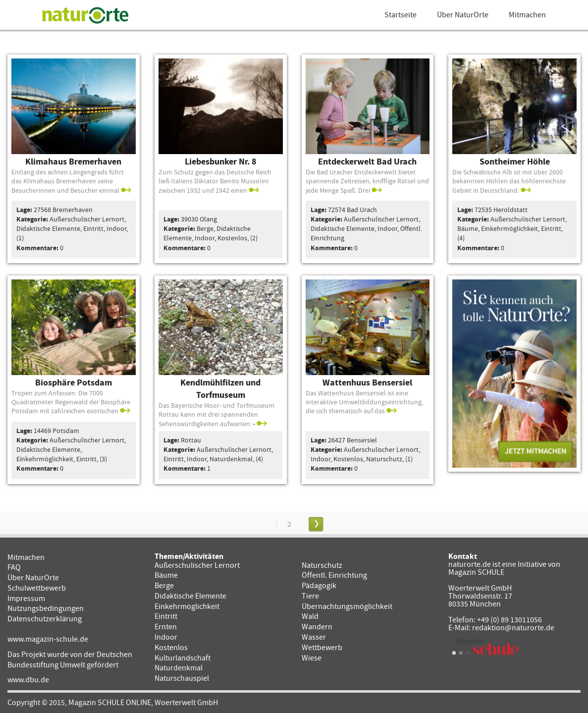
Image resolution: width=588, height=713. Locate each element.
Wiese (312, 658)
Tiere (310, 596)
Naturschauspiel (182, 678)
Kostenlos (171, 648)
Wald (310, 616)
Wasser (314, 637)
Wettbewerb (322, 648)
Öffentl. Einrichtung (334, 575)
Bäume (166, 575)
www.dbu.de (28, 680)
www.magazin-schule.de (48, 639)
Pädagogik (319, 586)
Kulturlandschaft (183, 658)
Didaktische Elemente (190, 596)
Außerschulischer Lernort (197, 565)
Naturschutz (322, 565)
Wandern (317, 627)
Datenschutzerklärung (45, 619)
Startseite (401, 15)
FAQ (14, 567)
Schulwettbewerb (37, 588)
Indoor (166, 637)
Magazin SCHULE (476, 572)
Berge (164, 586)
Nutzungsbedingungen (46, 608)
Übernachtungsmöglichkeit (347, 606)
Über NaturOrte (463, 15)
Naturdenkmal (179, 668)
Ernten (166, 627)
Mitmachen (527, 15)
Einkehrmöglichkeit (187, 606)
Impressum (26, 599)
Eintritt (166, 616)
